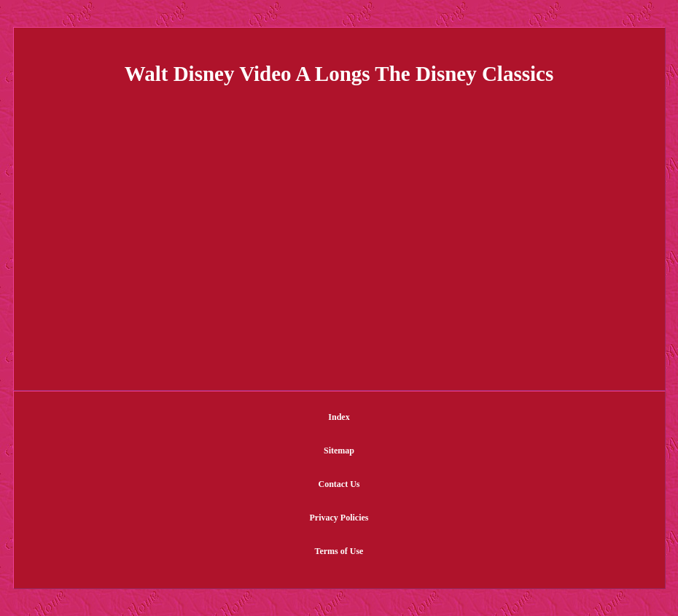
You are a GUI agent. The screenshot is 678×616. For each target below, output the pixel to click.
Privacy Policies (339, 518)
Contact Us (339, 484)
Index (339, 417)
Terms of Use (339, 551)
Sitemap (339, 451)
